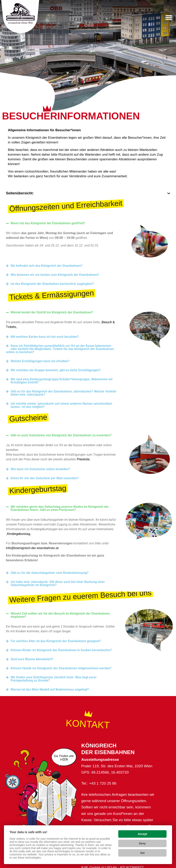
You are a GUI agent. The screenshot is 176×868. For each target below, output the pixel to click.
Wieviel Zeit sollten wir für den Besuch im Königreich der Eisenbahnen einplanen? (60, 615)
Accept (142, 834)
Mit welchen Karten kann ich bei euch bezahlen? (45, 337)
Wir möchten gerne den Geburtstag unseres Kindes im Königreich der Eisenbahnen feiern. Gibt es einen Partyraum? (60, 508)
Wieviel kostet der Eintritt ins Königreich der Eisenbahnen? (52, 312)
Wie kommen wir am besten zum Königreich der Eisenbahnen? (55, 275)
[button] (169, 17)
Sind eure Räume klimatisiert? (32, 659)
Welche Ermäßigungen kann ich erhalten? (40, 361)
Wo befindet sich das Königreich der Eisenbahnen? (47, 266)
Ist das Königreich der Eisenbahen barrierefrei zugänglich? (52, 284)
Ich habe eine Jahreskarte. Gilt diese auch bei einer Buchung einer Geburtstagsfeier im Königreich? (58, 583)
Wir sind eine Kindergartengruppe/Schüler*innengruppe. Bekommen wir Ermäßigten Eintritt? (62, 381)
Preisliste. (84, 459)
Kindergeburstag (19, 534)
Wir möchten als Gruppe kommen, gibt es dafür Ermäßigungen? (56, 370)
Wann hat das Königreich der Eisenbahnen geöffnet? (48, 223)
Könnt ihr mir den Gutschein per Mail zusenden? (45, 478)
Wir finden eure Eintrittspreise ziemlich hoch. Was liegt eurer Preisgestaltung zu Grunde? (54, 679)
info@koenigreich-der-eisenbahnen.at (32, 548)
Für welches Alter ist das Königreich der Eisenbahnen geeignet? (56, 641)
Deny (142, 843)
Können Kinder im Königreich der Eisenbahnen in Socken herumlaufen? (61, 650)
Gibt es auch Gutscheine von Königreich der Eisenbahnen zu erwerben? (61, 435)
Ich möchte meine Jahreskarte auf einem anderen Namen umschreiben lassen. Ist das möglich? (61, 405)
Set (142, 853)
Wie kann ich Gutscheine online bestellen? (40, 469)
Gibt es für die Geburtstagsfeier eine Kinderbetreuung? (50, 573)
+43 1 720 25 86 (103, 783)
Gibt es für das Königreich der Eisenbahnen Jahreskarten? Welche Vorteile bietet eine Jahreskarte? (63, 393)
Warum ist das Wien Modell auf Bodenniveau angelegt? (50, 689)
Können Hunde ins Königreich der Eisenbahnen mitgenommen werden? (61, 668)
